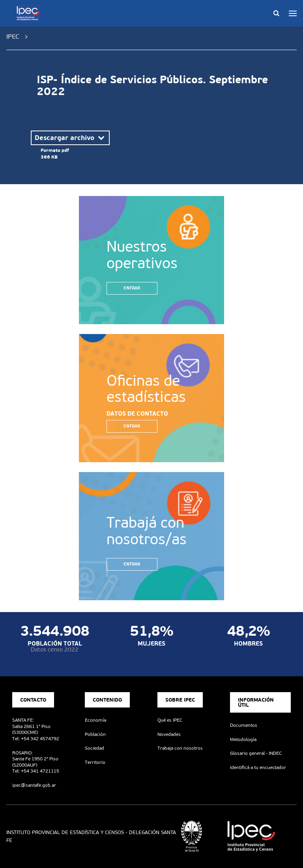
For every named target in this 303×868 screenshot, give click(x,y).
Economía (95, 720)
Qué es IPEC (170, 720)
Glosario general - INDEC (256, 753)
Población (95, 734)
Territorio (95, 762)
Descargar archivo (70, 138)
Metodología (243, 739)
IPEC (13, 36)
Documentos (244, 725)
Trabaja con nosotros (180, 748)
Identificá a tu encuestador (258, 767)
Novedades (169, 734)
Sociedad (94, 748)
